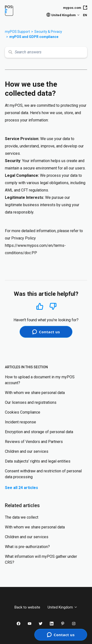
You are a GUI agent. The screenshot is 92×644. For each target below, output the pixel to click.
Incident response (20, 422)
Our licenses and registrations (31, 402)
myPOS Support (17, 32)
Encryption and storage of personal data (39, 432)
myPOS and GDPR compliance (34, 37)
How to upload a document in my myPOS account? (40, 380)
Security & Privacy (48, 32)
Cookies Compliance (23, 412)
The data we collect (22, 517)
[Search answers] (46, 52)
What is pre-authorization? (27, 547)
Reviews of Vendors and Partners (34, 442)
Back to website (27, 607)
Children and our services (27, 451)
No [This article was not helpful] (53, 306)
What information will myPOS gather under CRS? (41, 559)
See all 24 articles (21, 488)
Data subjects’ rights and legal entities (38, 461)
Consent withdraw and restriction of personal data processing (43, 474)
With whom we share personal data (35, 393)
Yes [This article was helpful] (40, 306)
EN (85, 15)
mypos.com (75, 8)
